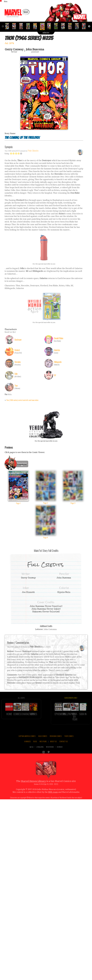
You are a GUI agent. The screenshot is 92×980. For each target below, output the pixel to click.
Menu (6, 1)
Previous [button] (3, 23)
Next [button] (89, 23)
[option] (8, 23)
